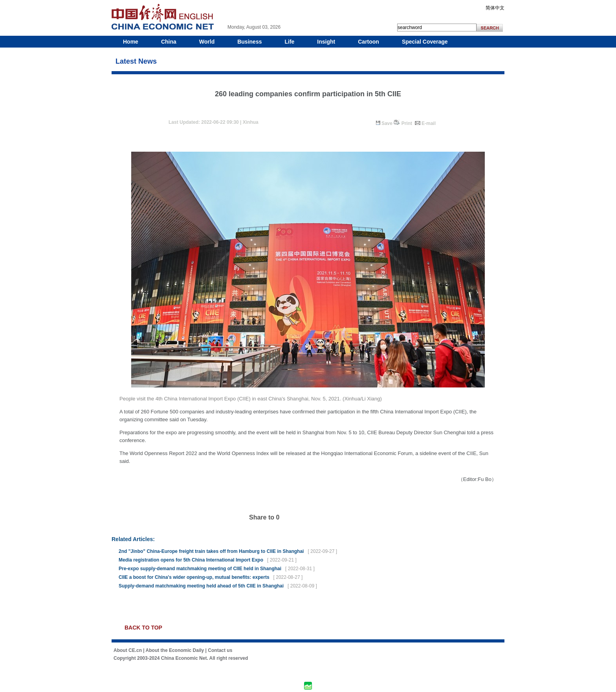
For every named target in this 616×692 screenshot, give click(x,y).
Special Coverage (425, 42)
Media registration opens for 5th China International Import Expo (191, 560)
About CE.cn (128, 650)
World (207, 42)
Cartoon (368, 42)
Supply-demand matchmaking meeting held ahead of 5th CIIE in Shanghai (201, 586)
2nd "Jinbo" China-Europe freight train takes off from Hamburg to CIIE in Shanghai (211, 551)
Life (289, 42)
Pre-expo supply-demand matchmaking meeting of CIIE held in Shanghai (200, 569)
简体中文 (495, 8)
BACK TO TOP (143, 628)
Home (131, 42)
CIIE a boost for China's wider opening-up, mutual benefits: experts (194, 577)
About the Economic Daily (175, 650)
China (169, 42)
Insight (326, 42)
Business (249, 42)
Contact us (220, 650)
